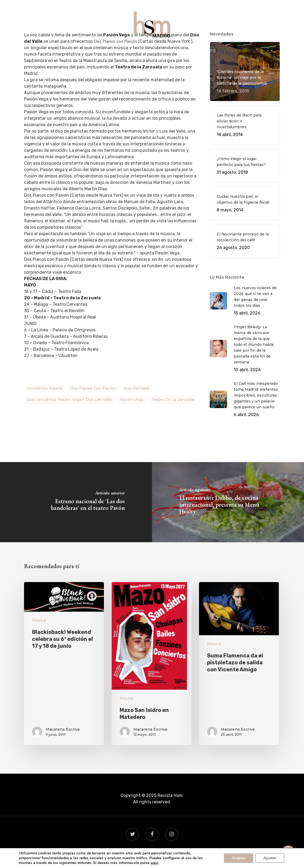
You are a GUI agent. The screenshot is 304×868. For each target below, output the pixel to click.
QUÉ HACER (100, 51)
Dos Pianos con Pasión (93, 388)
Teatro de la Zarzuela (173, 400)
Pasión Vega (132, 400)
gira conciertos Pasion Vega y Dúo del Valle (69, 400)
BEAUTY (176, 51)
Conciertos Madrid (44, 388)
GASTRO (129, 51)
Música (39, 620)
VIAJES (152, 51)
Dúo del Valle (137, 388)
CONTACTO (204, 51)
